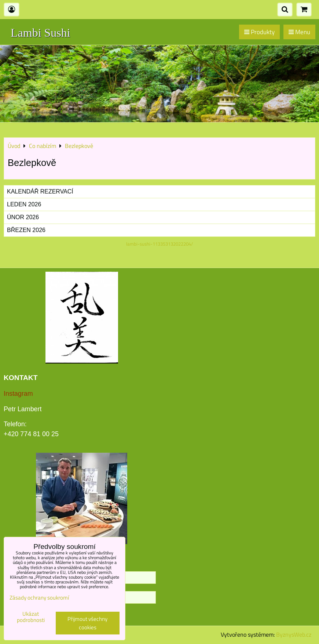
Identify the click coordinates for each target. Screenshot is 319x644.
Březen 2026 (26, 230)
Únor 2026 (23, 217)
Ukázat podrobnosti (31, 617)
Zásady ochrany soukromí (39, 598)
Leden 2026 (24, 204)
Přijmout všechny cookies (87, 623)
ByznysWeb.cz (294, 634)
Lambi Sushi (41, 33)
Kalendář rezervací (40, 191)
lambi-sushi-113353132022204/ (159, 244)
